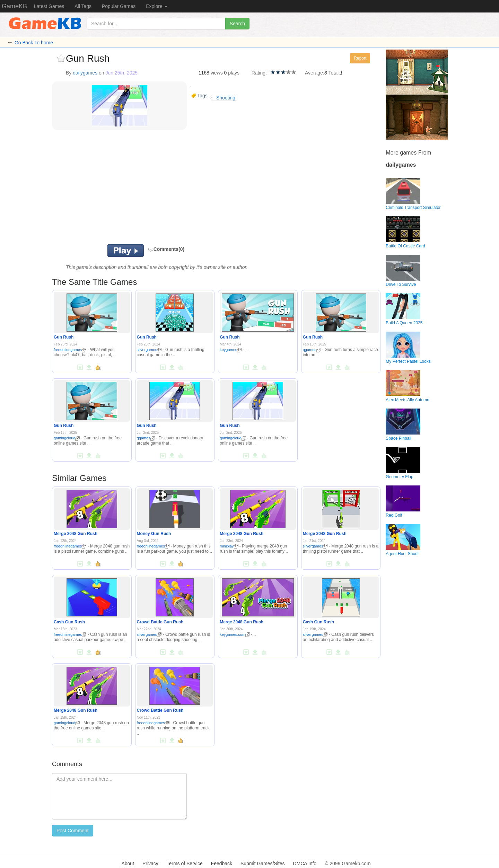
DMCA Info (305, 863)
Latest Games (49, 6)
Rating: (259, 73)
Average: (315, 73)
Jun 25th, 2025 (121, 73)
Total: (334, 73)
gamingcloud (67, 438)
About (128, 863)
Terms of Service (184, 863)
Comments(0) (166, 249)
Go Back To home (34, 43)
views (217, 73)
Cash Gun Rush (69, 622)
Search (237, 24)
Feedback (222, 863)
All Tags (83, 6)
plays (234, 73)
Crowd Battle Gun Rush (160, 622)
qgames (312, 350)
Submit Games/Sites (263, 863)
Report (360, 58)
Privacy (150, 863)
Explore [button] (156, 6)
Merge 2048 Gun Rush (76, 534)
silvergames (149, 350)
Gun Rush (64, 337)
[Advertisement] (138, 189)
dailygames (85, 73)
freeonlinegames (70, 350)
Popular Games (119, 6)
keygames (231, 350)
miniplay (229, 546)
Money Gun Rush (154, 534)
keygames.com (235, 634)
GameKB (14, 6)
